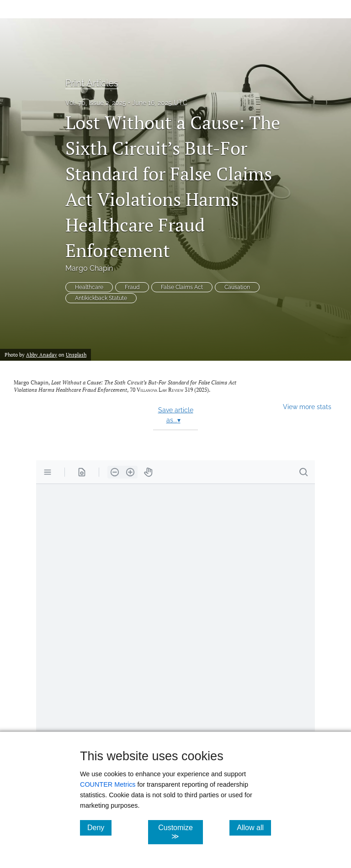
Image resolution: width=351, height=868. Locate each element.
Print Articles (92, 83)
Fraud (132, 287)
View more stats (307, 407)
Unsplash (76, 355)
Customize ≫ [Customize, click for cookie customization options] (180, 832)
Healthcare (89, 287)
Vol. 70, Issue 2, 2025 (96, 103)
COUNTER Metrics (108, 784)
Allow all (254, 827)
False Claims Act (182, 287)
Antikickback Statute (101, 298)
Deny (99, 827)
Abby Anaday (42, 355)
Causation (237, 287)
